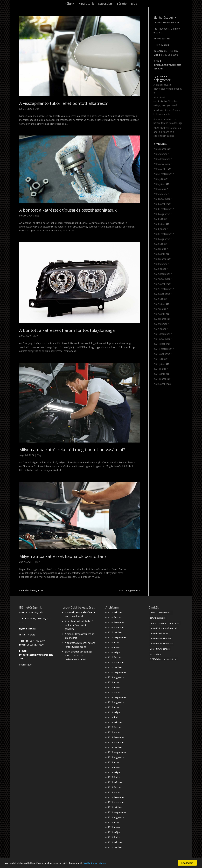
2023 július (159, 244)
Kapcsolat (105, 4)
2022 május (160, 309)
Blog (134, 4)
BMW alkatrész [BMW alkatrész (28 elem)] (165, 613)
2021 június (160, 364)
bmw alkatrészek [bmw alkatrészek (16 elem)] (158, 618)
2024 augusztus (162, 214)
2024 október (161, 204)
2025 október (161, 169)
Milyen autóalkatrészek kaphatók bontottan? (63, 556)
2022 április (159, 314)
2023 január (160, 269)
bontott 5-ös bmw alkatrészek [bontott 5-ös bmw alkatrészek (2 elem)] (164, 628)
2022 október (161, 284)
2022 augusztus (162, 294)
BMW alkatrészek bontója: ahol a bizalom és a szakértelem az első (167, 132)
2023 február (160, 264)
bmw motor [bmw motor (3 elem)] (174, 623)
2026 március (161, 149)
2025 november (162, 164)
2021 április (159, 374)
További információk (94, 863)
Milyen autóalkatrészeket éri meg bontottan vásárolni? (72, 449)
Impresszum (26, 665)
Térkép (122, 4)
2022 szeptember (163, 289)
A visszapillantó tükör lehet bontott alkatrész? (63, 103)
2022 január (160, 329)
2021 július (159, 359)
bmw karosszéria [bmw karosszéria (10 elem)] (158, 623)
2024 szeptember (163, 209)
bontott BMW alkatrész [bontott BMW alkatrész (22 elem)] (160, 638)
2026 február (160, 154)
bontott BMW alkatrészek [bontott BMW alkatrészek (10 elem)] (161, 644)
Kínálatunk (86, 4)
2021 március (161, 379)
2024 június (160, 224)
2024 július (159, 219)
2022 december (162, 274)
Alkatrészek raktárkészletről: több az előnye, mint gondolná (166, 101)
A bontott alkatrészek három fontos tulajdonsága (67, 330)
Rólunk (69, 4)
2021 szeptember (163, 349)
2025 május (160, 189)
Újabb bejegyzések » (129, 590)
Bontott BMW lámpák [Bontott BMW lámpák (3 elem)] (160, 649)
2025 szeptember (163, 174)
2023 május (160, 249)
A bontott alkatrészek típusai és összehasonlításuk (68, 210)
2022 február (160, 324)
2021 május (160, 369)
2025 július (159, 179)
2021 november (162, 339)
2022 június (160, 304)
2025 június (160, 184)
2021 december (162, 334)
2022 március (161, 319)
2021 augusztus (162, 354)
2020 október (161, 384)
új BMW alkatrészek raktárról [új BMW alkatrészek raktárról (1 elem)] (163, 659)
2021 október (161, 344)
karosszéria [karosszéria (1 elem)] (155, 654)
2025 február (160, 194)
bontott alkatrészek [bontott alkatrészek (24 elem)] (159, 633)
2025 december (162, 159)
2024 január (160, 229)
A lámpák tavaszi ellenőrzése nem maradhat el (168, 89)
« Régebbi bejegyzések (31, 590)
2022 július (159, 299)
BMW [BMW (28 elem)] (152, 613)
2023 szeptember (163, 234)
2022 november (162, 279)
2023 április (159, 254)
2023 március (161, 259)
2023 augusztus (162, 239)
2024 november (162, 199)
